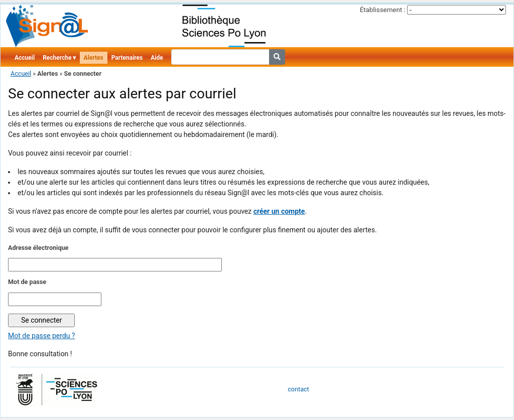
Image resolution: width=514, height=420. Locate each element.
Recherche (57, 58)
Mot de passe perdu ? (41, 336)
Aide (157, 58)
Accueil (25, 58)
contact (298, 389)
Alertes (94, 58)
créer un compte (279, 211)
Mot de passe (27, 282)
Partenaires (127, 58)
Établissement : (383, 10)
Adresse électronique (38, 248)
